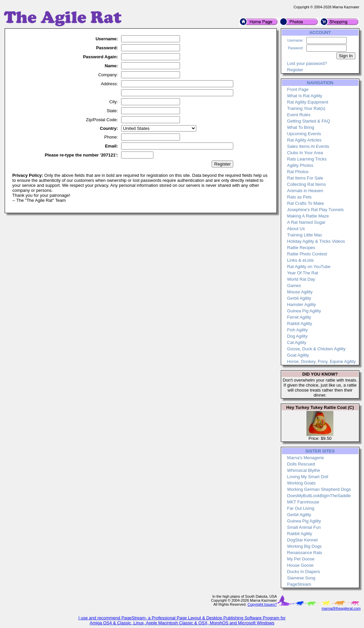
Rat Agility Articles (304, 140)
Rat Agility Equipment (308, 102)
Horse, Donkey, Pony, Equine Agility (321, 361)
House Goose (300, 565)
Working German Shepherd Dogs (319, 489)
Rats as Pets (299, 197)
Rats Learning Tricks (307, 159)
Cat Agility (297, 342)
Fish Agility (297, 330)
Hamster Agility (302, 305)
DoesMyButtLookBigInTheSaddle (319, 496)
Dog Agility (297, 336)
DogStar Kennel (302, 540)
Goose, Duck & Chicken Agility (316, 349)
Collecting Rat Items (306, 184)
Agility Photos (300, 165)
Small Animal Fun (304, 527)
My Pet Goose (301, 559)
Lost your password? (307, 63)
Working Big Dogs (304, 546)
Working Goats (301, 483)
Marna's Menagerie (306, 458)
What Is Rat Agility (305, 96)
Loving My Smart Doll (308, 477)
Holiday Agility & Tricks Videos (316, 241)
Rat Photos (298, 172)
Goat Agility (298, 355)
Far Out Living (301, 508)
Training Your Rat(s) (306, 108)
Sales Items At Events (308, 146)
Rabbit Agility (300, 323)
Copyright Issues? (262, 604)
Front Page (298, 89)
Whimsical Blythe (304, 470)
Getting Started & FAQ (309, 121)
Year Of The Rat (303, 273)
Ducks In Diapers (304, 572)
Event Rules (299, 115)
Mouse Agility (300, 292)
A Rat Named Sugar (306, 222)
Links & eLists (300, 260)
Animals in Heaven (305, 191)
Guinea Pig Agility (304, 311)
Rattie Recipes (301, 248)
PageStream (299, 584)
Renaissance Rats (305, 553)
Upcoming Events (304, 134)
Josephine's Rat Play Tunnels (315, 210)
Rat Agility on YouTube (309, 267)
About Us (296, 229)
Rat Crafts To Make (306, 203)
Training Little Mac (305, 235)
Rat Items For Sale (305, 178)
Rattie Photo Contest (307, 254)
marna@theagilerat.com (341, 608)
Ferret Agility (299, 317)
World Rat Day (301, 279)
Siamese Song (301, 578)
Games (294, 286)
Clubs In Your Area (305, 153)
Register (295, 70)
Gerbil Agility (299, 298)
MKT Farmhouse (303, 502)
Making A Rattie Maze (308, 216)
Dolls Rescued (301, 464)
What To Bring (301, 127)
